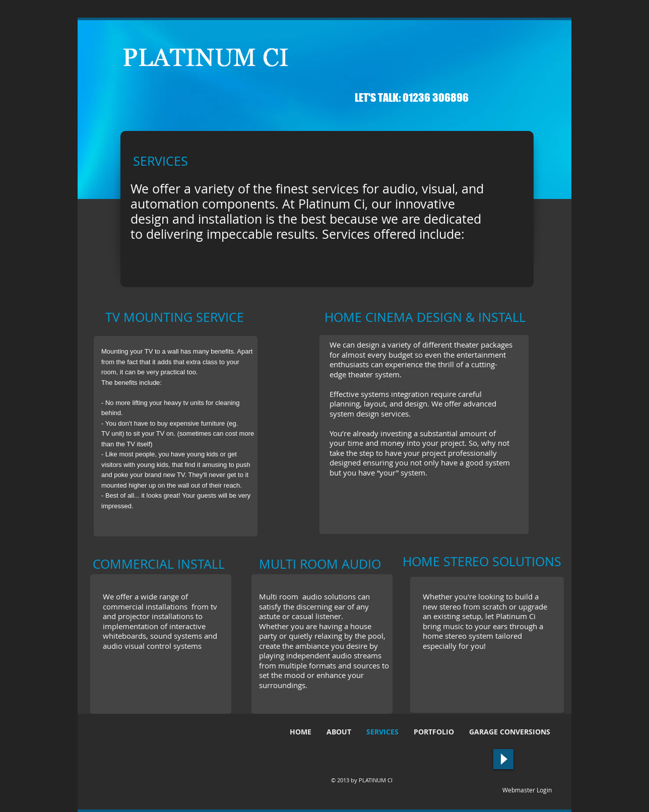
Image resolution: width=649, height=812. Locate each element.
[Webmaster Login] (527, 790)
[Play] (503, 759)
